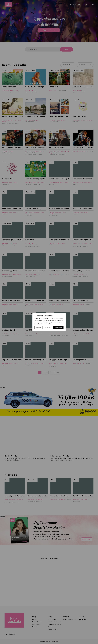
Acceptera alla (58, 328)
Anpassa (38, 328)
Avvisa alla (48, 328)
